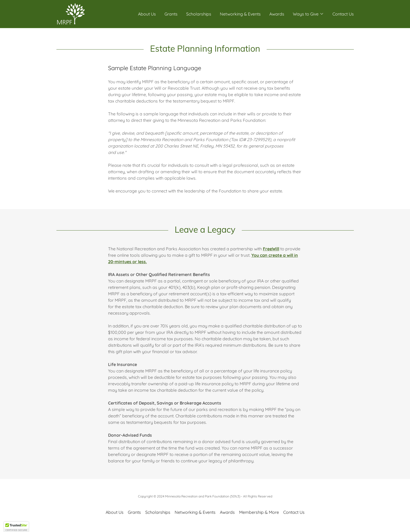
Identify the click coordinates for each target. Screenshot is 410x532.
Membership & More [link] (259, 512)
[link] (71, 13)
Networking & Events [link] (240, 14)
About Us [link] (147, 14)
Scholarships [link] (199, 14)
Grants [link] (171, 14)
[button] (308, 14)
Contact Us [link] (343, 14)
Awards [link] (277, 14)
